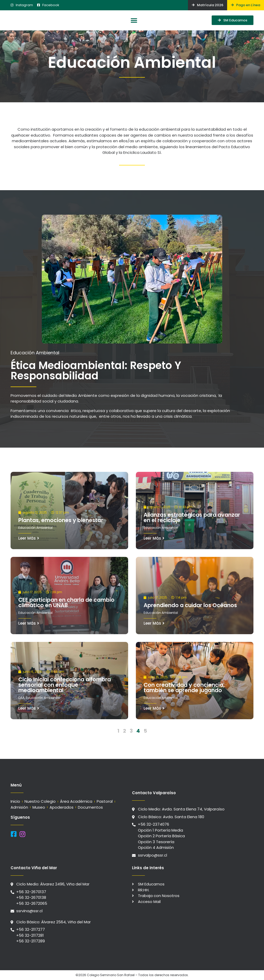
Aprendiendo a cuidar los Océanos (190, 605)
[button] (134, 20)
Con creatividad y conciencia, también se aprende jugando (184, 688)
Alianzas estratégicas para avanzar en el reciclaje (192, 517)
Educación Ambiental (35, 528)
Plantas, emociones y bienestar (61, 520)
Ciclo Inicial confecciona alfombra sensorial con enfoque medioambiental (65, 685)
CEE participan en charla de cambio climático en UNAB (66, 602)
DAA (21, 698)
